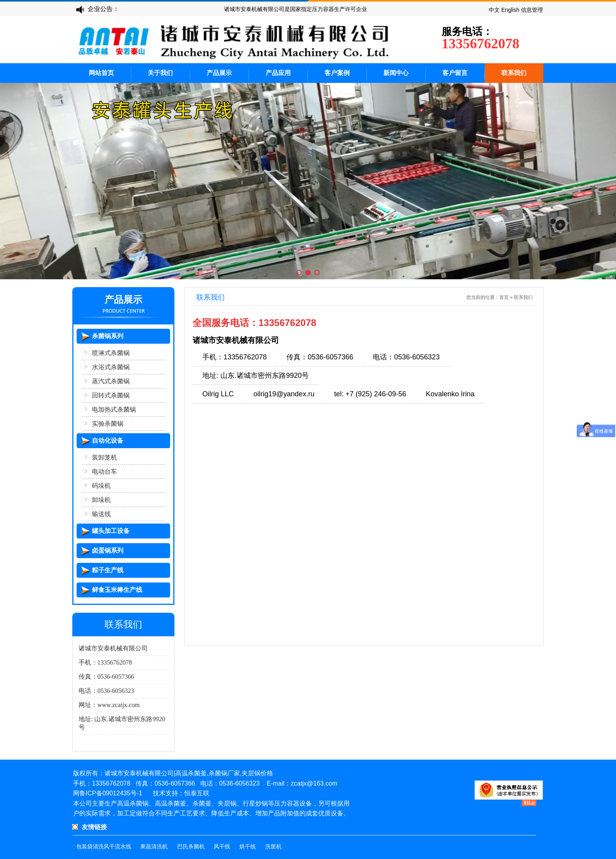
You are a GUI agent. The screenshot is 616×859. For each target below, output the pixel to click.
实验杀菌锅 (108, 424)
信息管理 (532, 10)
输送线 (101, 514)
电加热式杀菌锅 (114, 409)
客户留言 (455, 73)
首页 (504, 297)
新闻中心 (396, 73)
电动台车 (104, 472)
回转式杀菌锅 (111, 395)
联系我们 (514, 73)
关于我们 (160, 73)
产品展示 (219, 73)
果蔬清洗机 (154, 847)
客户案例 (337, 73)
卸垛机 (101, 500)
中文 (494, 10)
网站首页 (101, 73)
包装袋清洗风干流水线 (104, 847)
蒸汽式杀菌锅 (111, 381)
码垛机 (101, 486)
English (510, 10)
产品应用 (278, 73)
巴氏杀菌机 (191, 847)
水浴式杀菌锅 (111, 367)
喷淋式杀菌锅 (111, 353)
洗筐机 (273, 847)
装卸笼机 (104, 457)
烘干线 (247, 847)
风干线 (222, 847)
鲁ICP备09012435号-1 (111, 793)
